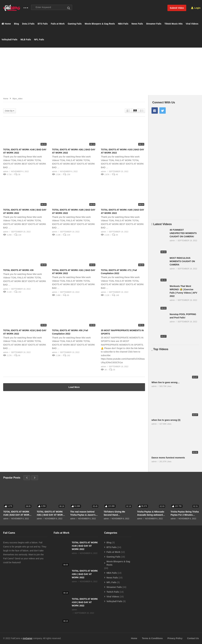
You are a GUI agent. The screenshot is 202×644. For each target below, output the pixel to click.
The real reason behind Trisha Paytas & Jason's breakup (83, 513)
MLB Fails (26, 40)
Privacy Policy (175, 638)
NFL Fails (39, 40)
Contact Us (193, 638)
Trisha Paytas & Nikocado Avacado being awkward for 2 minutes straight (151, 513)
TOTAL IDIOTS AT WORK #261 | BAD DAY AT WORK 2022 (50, 513)
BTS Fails (43, 24)
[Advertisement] (101, 71)
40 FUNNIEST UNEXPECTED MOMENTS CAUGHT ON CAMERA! (183, 233)
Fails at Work (58, 24)
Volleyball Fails (9, 40)
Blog (16, 24)
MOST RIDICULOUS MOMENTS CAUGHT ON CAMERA (182, 261)
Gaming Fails (75, 24)
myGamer (28, 638)
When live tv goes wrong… (166, 382)
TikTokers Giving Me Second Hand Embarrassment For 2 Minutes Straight (115, 513)
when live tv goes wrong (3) (166, 420)
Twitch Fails (113, 592)
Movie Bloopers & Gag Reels (100, 24)
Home (6, 24)
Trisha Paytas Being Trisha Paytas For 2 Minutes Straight (185, 513)
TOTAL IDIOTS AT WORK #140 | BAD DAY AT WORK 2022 (17, 513)
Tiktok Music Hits (174, 24)
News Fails (137, 24)
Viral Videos (192, 24)
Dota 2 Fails (28, 24)
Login (196, 8)
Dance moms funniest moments (168, 458)
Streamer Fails (154, 24)
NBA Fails (123, 24)
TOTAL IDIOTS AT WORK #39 (18, 270)
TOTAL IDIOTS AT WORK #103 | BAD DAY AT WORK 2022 (85, 602)
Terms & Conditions (152, 638)
